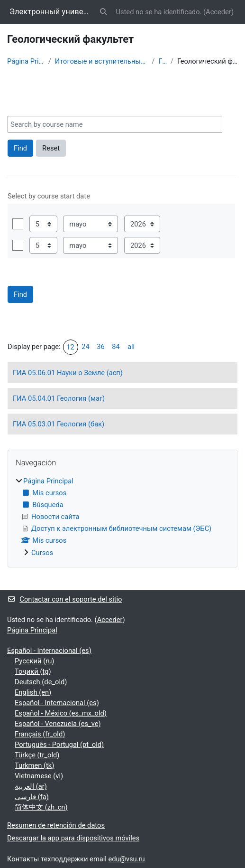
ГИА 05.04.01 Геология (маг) (59, 398)
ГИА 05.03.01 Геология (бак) (59, 424)
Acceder (218, 12)
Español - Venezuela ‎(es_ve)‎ (58, 724)
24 (86, 347)
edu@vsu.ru (127, 859)
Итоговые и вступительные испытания (101, 61)
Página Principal (26, 61)
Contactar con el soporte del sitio (64, 599)
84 (116, 347)
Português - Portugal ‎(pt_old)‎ (59, 745)
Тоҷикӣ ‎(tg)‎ (33, 671)
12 (70, 347)
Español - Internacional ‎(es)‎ (49, 651)
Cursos (42, 553)
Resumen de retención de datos (56, 825)
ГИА (163, 61)
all (131, 347)
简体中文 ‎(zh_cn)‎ (41, 807)
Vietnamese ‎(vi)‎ (39, 776)
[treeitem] (122, 517)
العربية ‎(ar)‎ (31, 786)
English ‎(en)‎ (33, 692)
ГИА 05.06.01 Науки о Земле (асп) (68, 373)
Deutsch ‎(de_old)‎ (41, 682)
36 (101, 347)
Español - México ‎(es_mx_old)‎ (61, 713)
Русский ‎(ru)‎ (34, 661)
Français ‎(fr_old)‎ (40, 734)
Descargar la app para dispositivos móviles (73, 838)
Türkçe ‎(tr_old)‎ (37, 755)
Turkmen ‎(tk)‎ (34, 765)
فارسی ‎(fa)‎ (32, 797)
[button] (103, 12)
